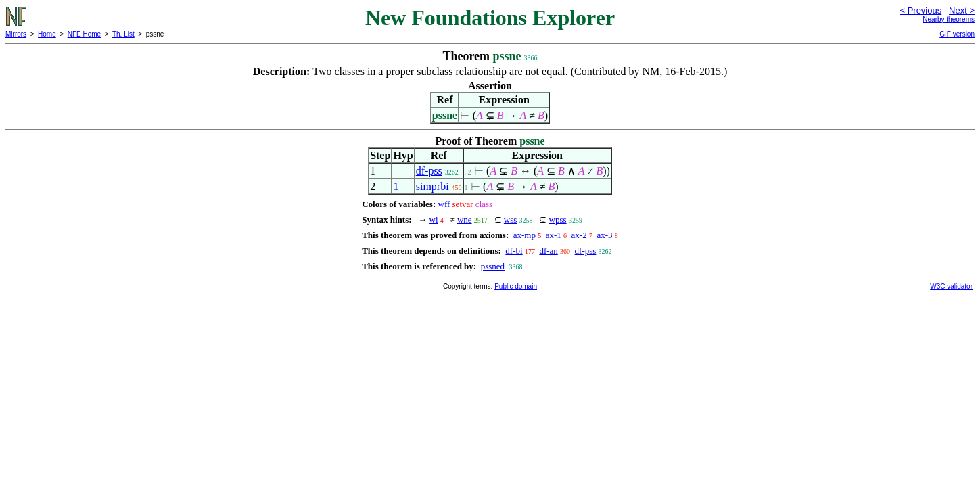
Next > (962, 10)
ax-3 (604, 235)
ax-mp (524, 235)
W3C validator (951, 286)
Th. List (123, 34)
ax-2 (579, 235)
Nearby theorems (949, 19)
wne (465, 219)
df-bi (514, 251)
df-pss (429, 171)
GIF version (957, 34)
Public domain (516, 286)
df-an (548, 251)
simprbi (433, 186)
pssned (493, 266)
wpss (558, 219)
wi (434, 219)
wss (511, 219)
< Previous (920, 10)
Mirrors (16, 34)
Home (47, 34)
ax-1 (554, 235)
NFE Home (84, 34)
